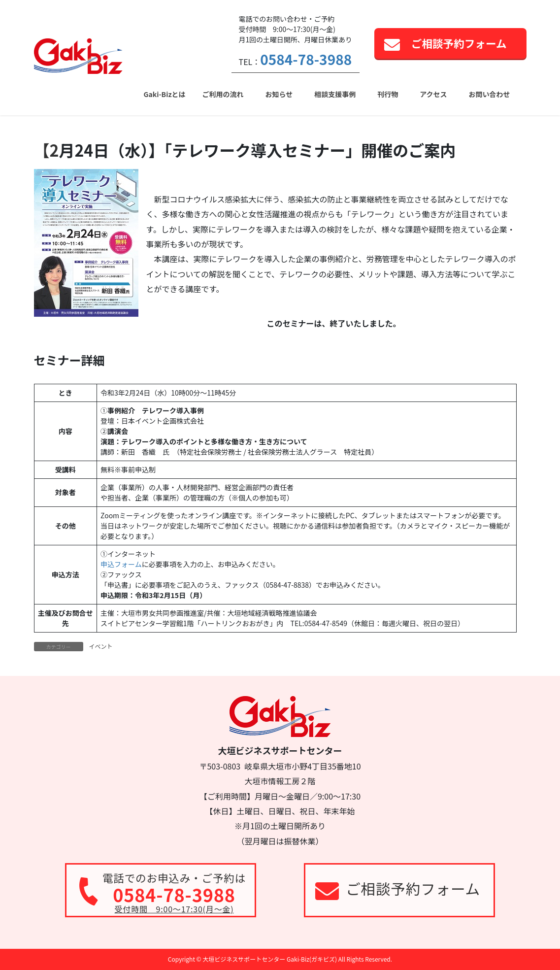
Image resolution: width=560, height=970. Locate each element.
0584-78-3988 (306, 59)
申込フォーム (121, 564)
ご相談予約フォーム (459, 43)
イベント (101, 646)
